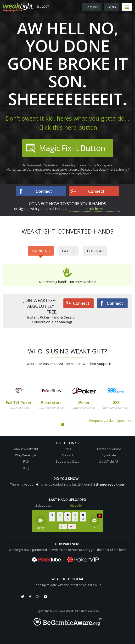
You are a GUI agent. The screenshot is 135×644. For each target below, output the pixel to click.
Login (112, 7)
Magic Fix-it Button (65, 148)
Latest (68, 251)
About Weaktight (26, 449)
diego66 (76, 505)
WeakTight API (109, 461)
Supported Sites (67, 461)
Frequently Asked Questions (111, 421)
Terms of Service (109, 449)
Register (92, 7)
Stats (67, 449)
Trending (41, 252)
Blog (26, 468)
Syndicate (109, 455)
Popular (95, 251)
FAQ (26, 461)
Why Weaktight (26, 455)
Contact (67, 455)
